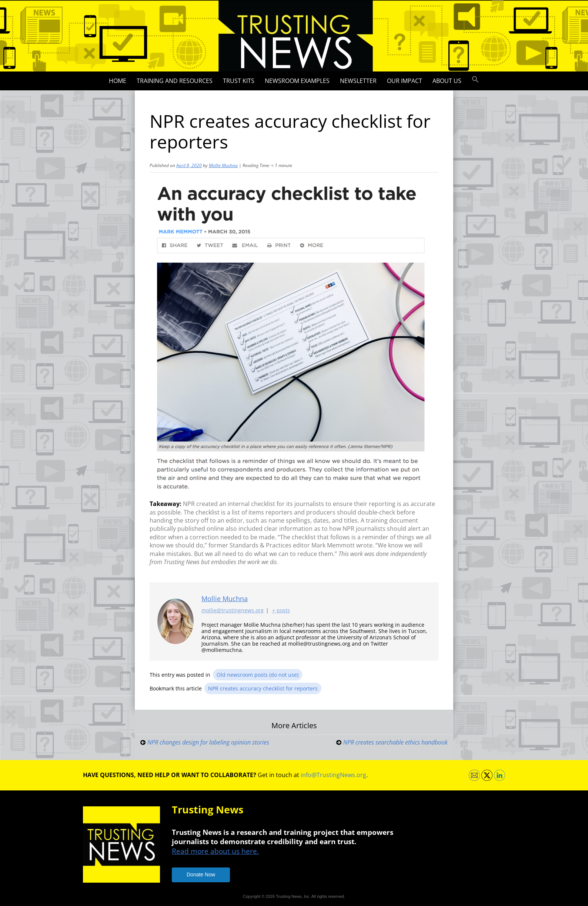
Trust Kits (239, 81)
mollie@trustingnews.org (233, 611)
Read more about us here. (215, 851)
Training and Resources (175, 81)
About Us (447, 81)
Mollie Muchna (223, 165)
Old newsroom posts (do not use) (258, 675)
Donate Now (201, 875)
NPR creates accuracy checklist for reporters (263, 688)
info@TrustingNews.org (333, 775)
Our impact (405, 81)
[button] (475, 80)
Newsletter (358, 81)
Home (118, 81)
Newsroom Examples (297, 81)
